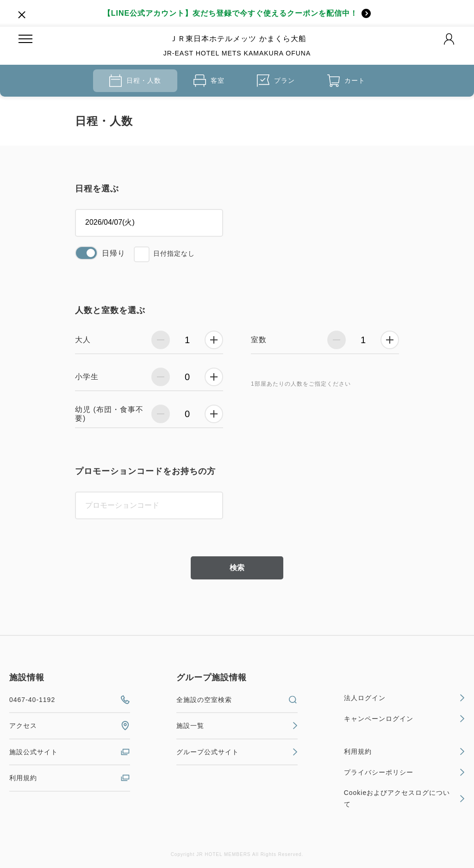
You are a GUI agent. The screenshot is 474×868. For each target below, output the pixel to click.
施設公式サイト (70, 752)
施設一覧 (237, 726)
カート (346, 81)
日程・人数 (135, 81)
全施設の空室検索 (237, 700)
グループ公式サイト (237, 752)
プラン (276, 81)
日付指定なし (174, 253)
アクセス (70, 726)
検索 (237, 568)
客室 (209, 81)
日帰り (114, 253)
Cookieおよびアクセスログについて (404, 798)
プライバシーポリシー (404, 772)
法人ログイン (404, 698)
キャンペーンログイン (404, 719)
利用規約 (70, 778)
